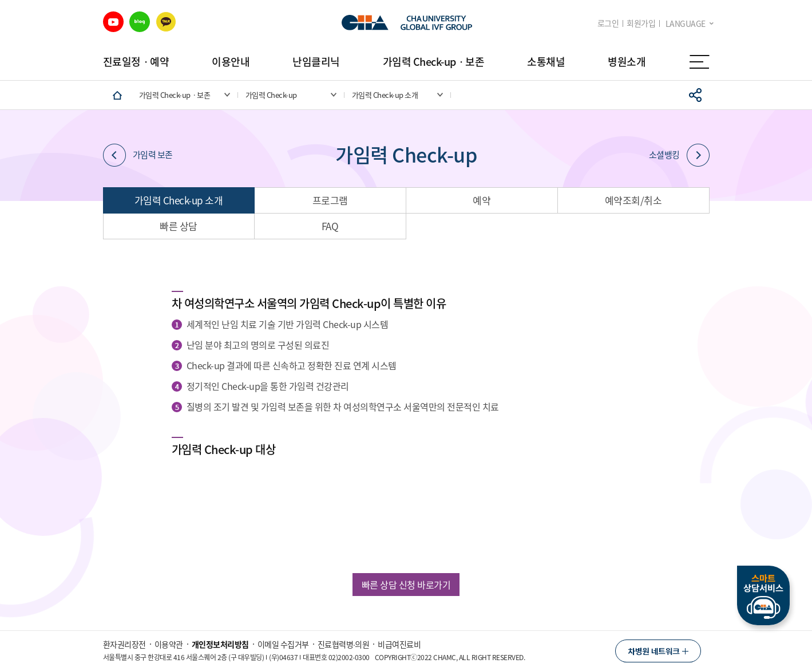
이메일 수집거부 (283, 644)
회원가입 (641, 23)
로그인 (608, 23)
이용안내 (231, 62)
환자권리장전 (124, 644)
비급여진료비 (399, 644)
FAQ (330, 226)
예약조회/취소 (633, 200)
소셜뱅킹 (679, 155)
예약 (482, 200)
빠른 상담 (179, 226)
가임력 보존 (138, 155)
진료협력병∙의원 (344, 644)
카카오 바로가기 (166, 22)
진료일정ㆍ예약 (136, 62)
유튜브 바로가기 (113, 22)
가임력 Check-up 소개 (179, 200)
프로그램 (330, 200)
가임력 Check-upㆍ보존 (434, 62)
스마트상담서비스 (763, 595)
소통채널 (546, 62)
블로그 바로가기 (140, 22)
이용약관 (169, 644)
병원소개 (627, 62)
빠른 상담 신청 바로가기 (406, 585)
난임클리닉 (316, 62)
